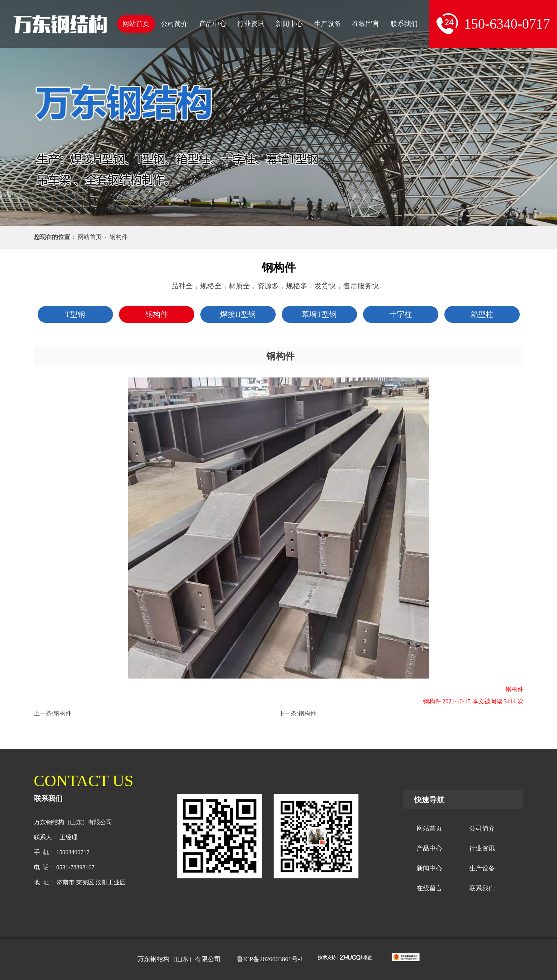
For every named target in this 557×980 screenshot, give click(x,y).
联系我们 (404, 24)
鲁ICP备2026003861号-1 (270, 959)
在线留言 (366, 24)
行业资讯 (251, 24)
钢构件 (63, 713)
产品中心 (213, 24)
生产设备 (328, 24)
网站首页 (136, 24)
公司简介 (174, 24)
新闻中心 (289, 24)
